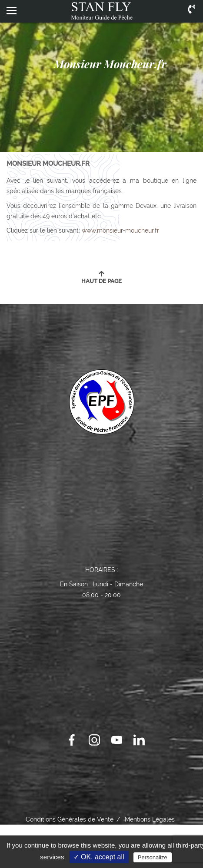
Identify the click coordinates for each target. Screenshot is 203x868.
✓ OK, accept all (99, 857)
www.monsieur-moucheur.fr (120, 230)
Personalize (153, 857)
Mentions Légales (150, 819)
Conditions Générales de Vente (70, 819)
